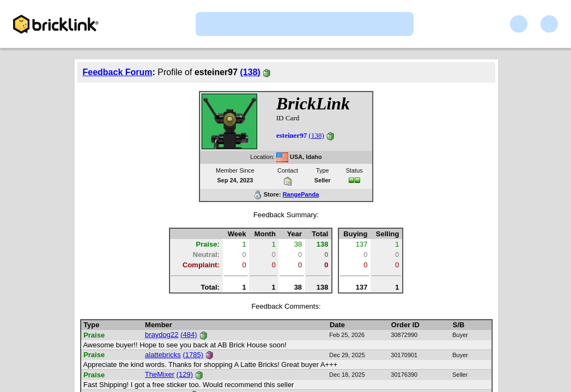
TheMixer (160, 374)
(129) (185, 374)
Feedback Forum (118, 72)
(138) (250, 72)
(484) (189, 335)
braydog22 (162, 335)
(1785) (193, 355)
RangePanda (301, 194)
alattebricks (163, 355)
